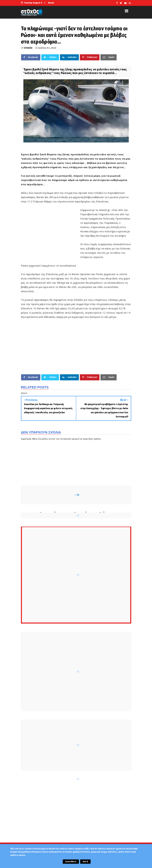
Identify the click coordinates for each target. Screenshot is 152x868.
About (51, 3)
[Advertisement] (51, 231)
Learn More (71, 862)
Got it (85, 862)
